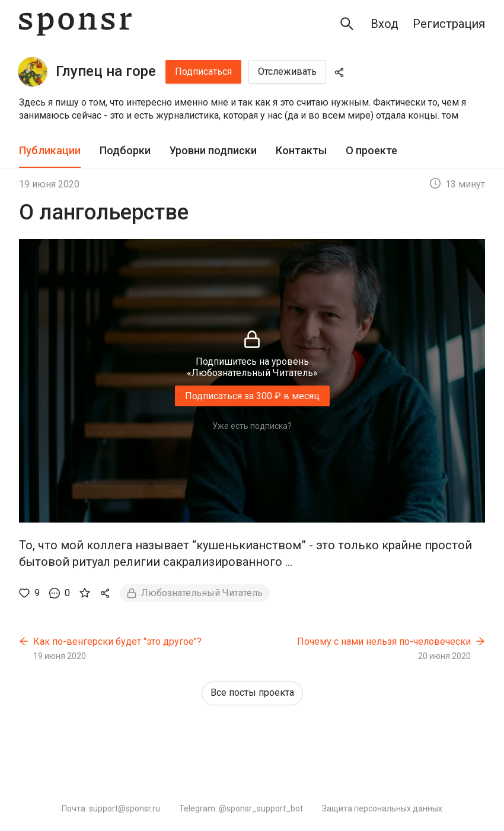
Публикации (50, 150)
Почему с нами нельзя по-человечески (384, 641)
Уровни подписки (213, 150)
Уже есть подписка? (252, 426)
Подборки (125, 150)
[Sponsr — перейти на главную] (75, 24)
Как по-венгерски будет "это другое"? (117, 641)
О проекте (371, 150)
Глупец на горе (106, 71)
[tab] (50, 151)
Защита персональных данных (382, 808)
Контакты (301, 150)
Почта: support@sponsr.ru (111, 808)
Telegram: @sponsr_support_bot (241, 808)
